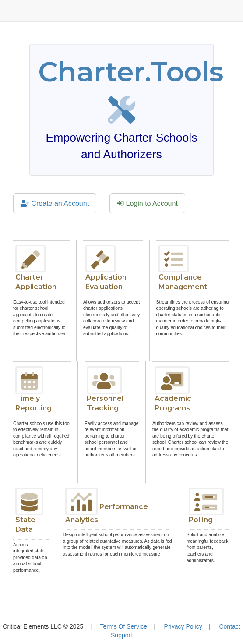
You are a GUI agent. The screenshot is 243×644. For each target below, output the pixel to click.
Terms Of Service (124, 626)
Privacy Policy (183, 626)
